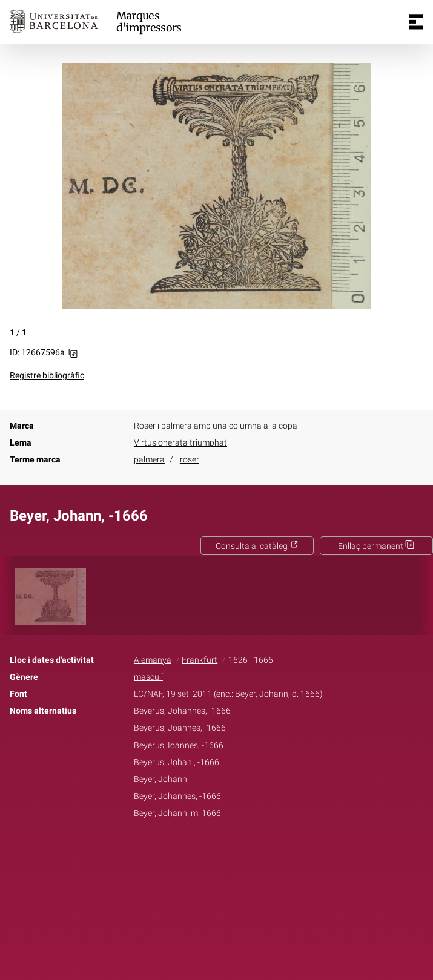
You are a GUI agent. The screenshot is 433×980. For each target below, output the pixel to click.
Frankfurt (200, 660)
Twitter (210, 851)
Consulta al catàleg (257, 546)
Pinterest (237, 851)
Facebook (182, 851)
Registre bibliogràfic (47, 376)
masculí (148, 677)
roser (190, 460)
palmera (149, 460)
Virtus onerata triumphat (180, 443)
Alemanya (153, 660)
